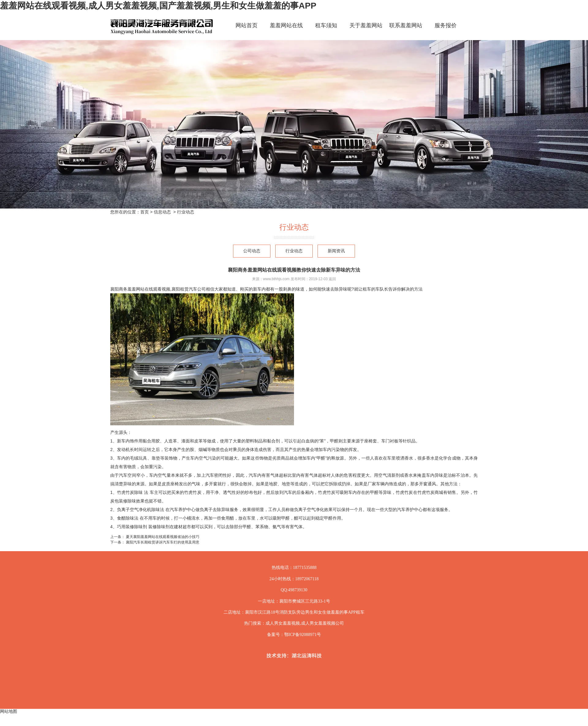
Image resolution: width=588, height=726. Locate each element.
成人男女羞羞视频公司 (322, 623)
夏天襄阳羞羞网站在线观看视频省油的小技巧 (162, 537)
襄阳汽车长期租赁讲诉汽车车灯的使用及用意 (162, 542)
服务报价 (446, 25)
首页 (145, 212)
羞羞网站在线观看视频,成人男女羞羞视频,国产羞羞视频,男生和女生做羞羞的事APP (158, 6)
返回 (332, 279)
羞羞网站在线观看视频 (286, 31)
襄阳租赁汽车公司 (189, 289)
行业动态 (294, 251)
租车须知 (326, 25)
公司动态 (252, 251)
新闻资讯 (336, 251)
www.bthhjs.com (276, 279)
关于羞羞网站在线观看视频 (366, 31)
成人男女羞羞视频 (283, 623)
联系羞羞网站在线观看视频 (406, 31)
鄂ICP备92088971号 (303, 635)
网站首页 (247, 25)
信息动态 (162, 212)
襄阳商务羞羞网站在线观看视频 (140, 289)
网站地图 (9, 711)
